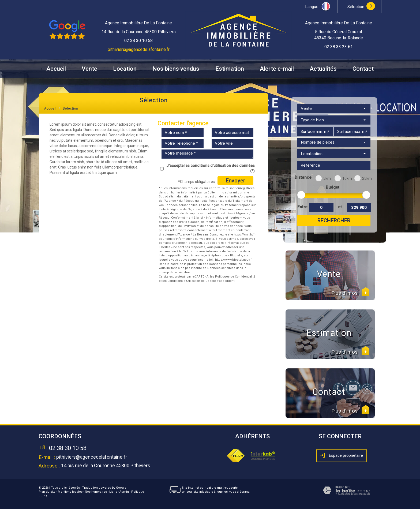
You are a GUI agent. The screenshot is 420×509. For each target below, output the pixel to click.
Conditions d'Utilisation (184, 281)
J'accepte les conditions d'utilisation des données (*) (211, 168)
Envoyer (235, 181)
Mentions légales (70, 492)
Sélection (356, 7)
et (340, 207)
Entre (302, 207)
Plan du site (47, 492)
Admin (124, 492)
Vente (89, 69)
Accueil (56, 69)
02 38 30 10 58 (68, 448)
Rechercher (334, 220)
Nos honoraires (96, 492)
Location (125, 69)
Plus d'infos (350, 293)
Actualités (323, 69)
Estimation (230, 69)
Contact (363, 69)
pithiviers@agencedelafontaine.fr (139, 49)
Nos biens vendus (176, 69)
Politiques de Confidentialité (235, 277)
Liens (113, 492)
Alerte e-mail (277, 69)
